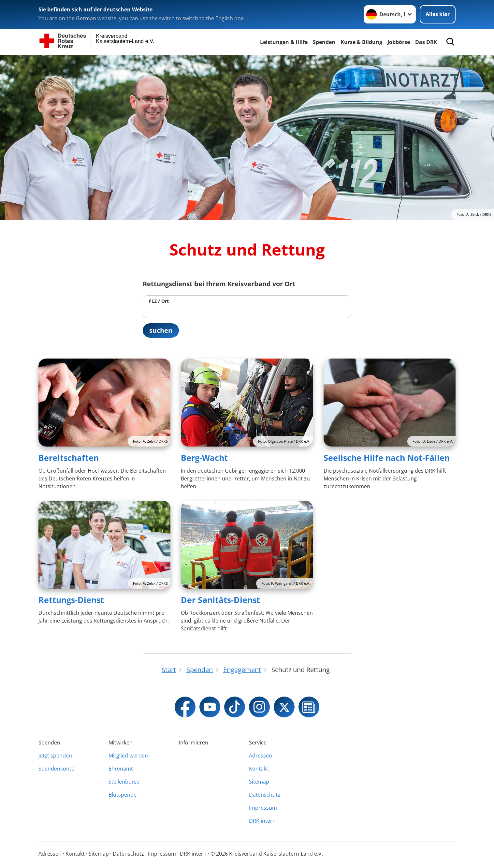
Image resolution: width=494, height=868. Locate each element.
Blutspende (123, 795)
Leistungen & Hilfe (284, 42)
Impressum (263, 808)
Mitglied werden (128, 756)
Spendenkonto (57, 769)
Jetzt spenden (55, 756)
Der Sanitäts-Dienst (220, 600)
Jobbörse (399, 42)
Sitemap (259, 782)
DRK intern (262, 821)
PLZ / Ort (159, 301)
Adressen (261, 756)
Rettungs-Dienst (71, 600)
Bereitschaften (69, 458)
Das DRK (426, 42)
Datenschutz (265, 795)
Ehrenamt (121, 769)
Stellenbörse (124, 782)
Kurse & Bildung (361, 42)
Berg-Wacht (204, 458)
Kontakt (259, 769)
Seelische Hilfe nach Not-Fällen (387, 458)
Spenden (324, 42)
